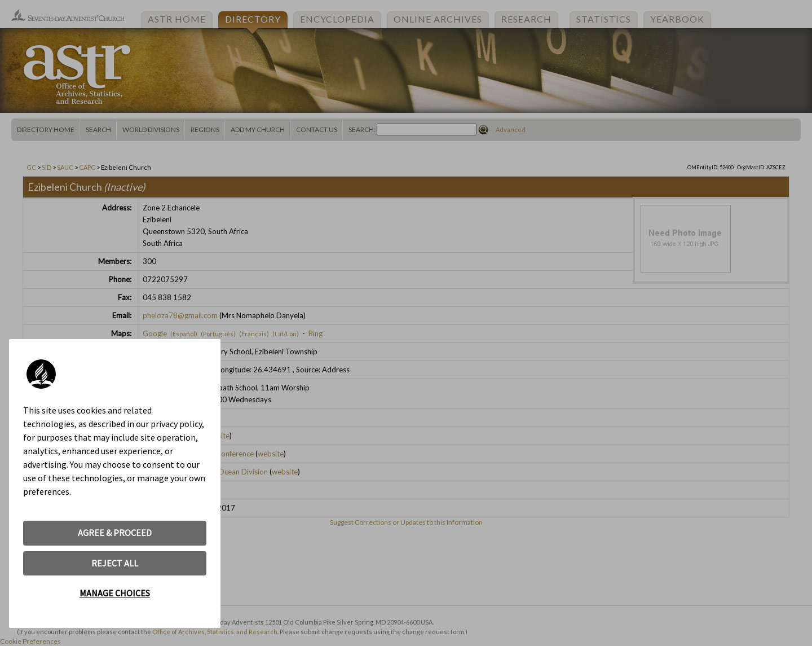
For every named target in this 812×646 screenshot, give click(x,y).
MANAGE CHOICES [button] (115, 593)
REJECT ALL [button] (115, 563)
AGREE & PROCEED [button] (115, 533)
